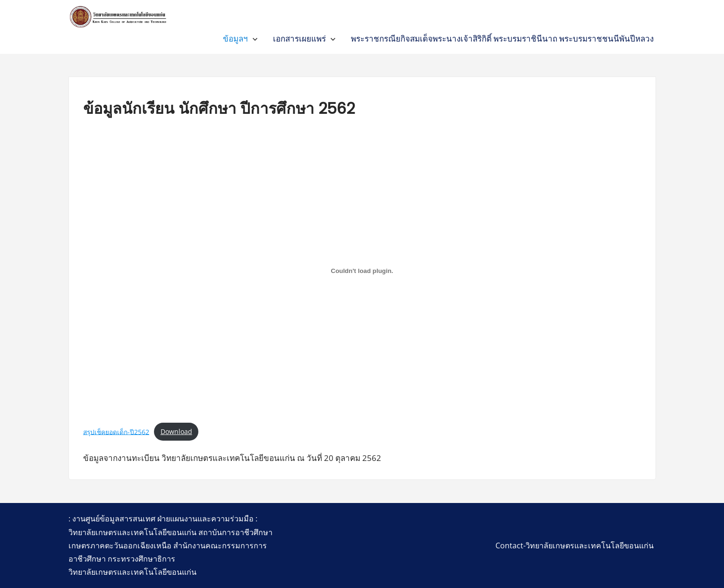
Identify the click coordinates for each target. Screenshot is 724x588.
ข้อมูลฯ (235, 38)
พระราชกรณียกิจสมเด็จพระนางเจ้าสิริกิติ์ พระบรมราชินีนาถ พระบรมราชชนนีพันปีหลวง (502, 38)
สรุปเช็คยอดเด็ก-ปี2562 (116, 431)
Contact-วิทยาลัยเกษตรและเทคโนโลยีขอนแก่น (575, 545)
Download (176, 431)
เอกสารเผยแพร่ (299, 38)
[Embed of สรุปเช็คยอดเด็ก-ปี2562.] (362, 271)
